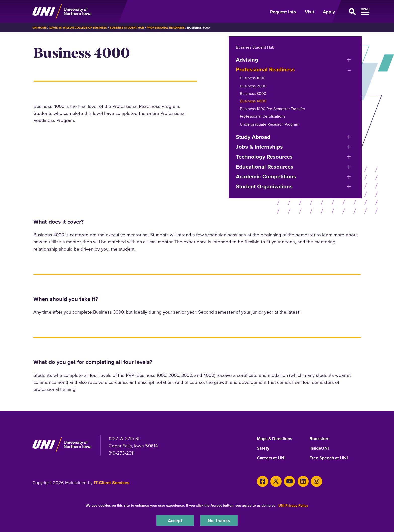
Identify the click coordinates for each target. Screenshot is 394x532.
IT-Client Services (112, 482)
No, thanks (219, 520)
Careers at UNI (272, 458)
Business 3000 (253, 93)
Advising (247, 59)
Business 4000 (253, 101)
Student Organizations (264, 187)
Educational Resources (265, 167)
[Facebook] (262, 481)
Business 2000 (253, 86)
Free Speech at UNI (329, 458)
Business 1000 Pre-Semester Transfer (273, 109)
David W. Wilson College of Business (79, 28)
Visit (309, 12)
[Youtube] (288, 481)
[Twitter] (275, 481)
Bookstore (320, 439)
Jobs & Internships (259, 147)
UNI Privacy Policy (293, 505)
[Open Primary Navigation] (351, 12)
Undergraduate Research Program (270, 124)
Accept (175, 520)
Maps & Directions (276, 439)
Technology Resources (264, 157)
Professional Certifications (263, 116)
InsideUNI (319, 448)
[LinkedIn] (300, 481)
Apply (329, 12)
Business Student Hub (130, 28)
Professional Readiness (170, 28)
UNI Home (40, 28)
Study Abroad (253, 137)
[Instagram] (313, 481)
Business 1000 (253, 78)
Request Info (283, 12)
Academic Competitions (266, 176)
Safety (263, 448)
